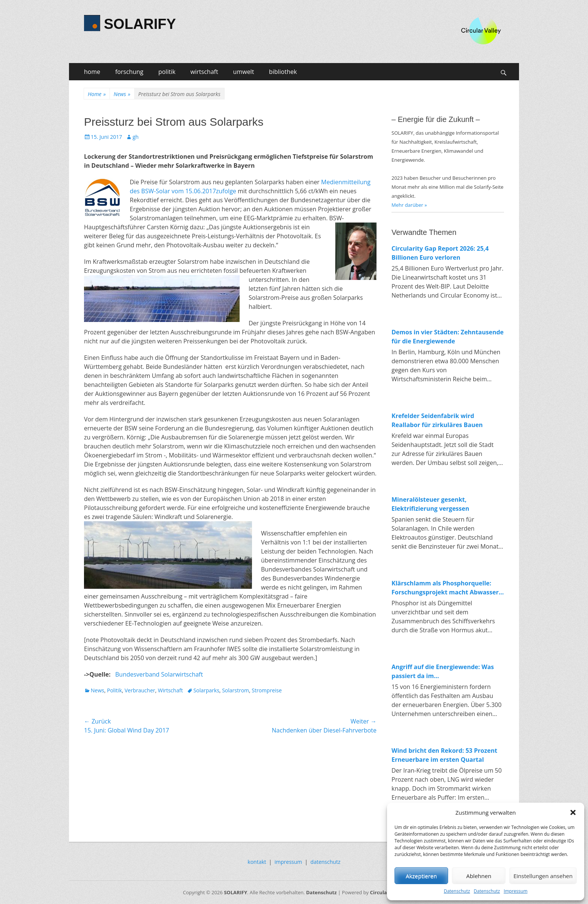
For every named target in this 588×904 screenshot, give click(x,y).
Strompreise (267, 690)
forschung (129, 72)
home (92, 72)
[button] (573, 812)
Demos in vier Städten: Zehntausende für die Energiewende (448, 337)
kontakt (257, 862)
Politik (114, 690)
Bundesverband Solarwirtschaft (159, 674)
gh (135, 137)
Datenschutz (457, 891)
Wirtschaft (170, 690)
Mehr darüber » (409, 205)
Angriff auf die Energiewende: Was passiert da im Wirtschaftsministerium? (443, 672)
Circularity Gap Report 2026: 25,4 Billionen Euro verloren (440, 253)
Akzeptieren (421, 876)
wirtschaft (204, 72)
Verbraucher (140, 690)
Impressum (515, 891)
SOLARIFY (140, 24)
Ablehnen (479, 876)
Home (97, 94)
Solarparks (206, 690)
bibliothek (283, 72)
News (122, 94)
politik (167, 72)
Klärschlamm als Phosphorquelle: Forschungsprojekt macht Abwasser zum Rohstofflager (445, 588)
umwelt (244, 72)
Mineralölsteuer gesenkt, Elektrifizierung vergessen (430, 504)
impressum (288, 862)
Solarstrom (235, 690)
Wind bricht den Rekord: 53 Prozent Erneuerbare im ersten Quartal (444, 755)
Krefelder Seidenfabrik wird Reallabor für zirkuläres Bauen (437, 420)
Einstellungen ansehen (543, 876)
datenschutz (325, 862)
